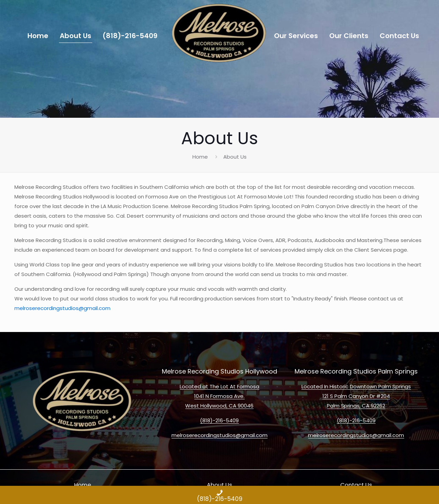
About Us (219, 485)
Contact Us (356, 485)
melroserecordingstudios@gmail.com (62, 308)
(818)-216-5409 (219, 420)
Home (200, 157)
